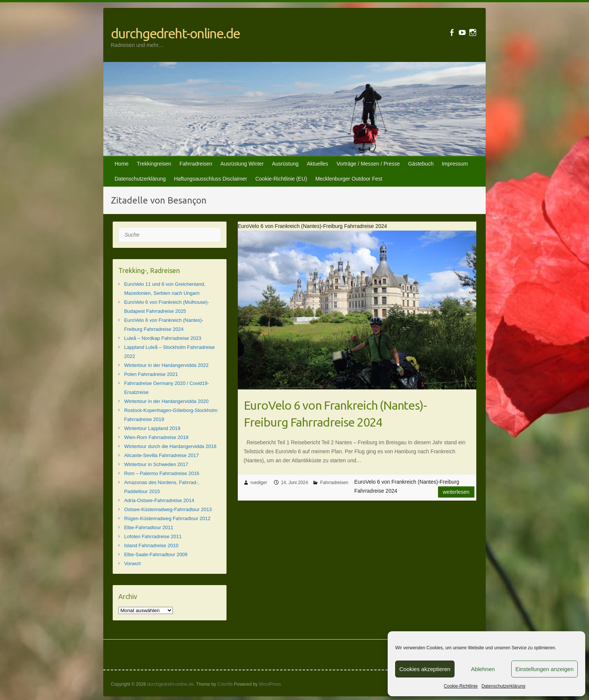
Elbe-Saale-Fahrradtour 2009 (156, 554)
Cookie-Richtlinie (461, 686)
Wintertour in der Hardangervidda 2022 (166, 365)
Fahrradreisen (196, 164)
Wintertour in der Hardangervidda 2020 (166, 401)
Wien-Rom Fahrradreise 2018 (156, 437)
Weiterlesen (456, 492)
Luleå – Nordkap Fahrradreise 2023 (162, 338)
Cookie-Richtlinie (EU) (281, 179)
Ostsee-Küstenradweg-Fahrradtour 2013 (168, 509)
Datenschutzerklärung (504, 686)
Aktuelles (318, 164)
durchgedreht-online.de (175, 33)
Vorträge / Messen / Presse (368, 164)
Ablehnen (483, 669)
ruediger (259, 483)
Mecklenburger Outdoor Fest (349, 179)
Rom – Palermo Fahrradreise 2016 (162, 473)
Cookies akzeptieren (425, 669)
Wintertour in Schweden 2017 (156, 464)
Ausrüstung (285, 164)
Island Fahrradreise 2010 (151, 545)
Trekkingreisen (154, 164)
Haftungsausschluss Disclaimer (211, 179)
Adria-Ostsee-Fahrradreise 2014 (159, 500)
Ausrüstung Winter (242, 164)
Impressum (455, 164)
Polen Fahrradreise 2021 (151, 374)
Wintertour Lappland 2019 (152, 428)
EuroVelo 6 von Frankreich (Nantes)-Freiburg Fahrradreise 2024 (335, 414)
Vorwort (132, 563)
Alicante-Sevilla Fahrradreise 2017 (161, 455)
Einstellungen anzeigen (544, 669)
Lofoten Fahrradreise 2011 (153, 536)
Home (122, 164)
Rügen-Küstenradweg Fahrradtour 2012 (167, 518)
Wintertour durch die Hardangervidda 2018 (170, 446)
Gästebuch (421, 164)
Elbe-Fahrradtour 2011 (149, 527)
